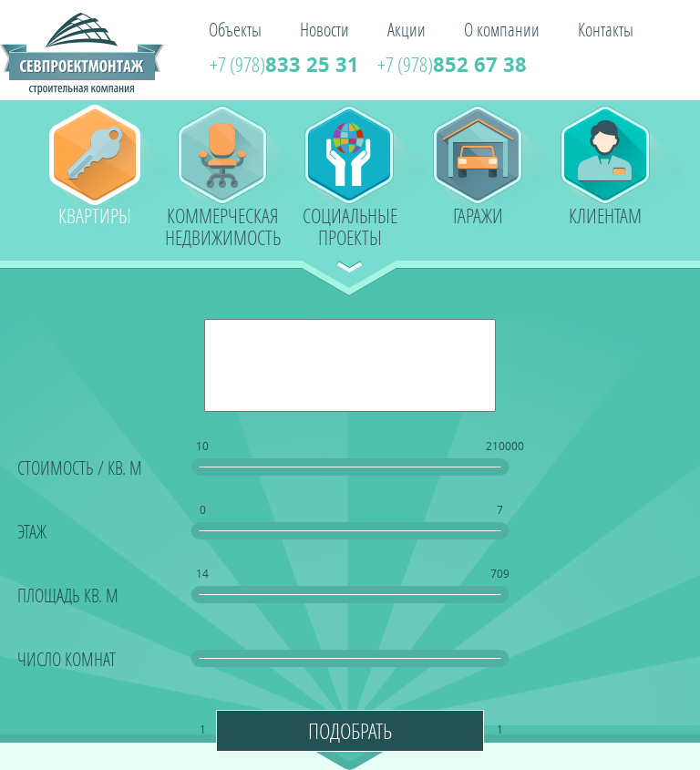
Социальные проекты (350, 224)
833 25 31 (284, 64)
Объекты (235, 29)
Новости (324, 29)
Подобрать (350, 730)
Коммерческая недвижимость (223, 224)
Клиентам (605, 216)
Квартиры (95, 216)
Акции (407, 29)
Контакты (606, 29)
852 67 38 (452, 64)
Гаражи (478, 216)
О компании (502, 29)
